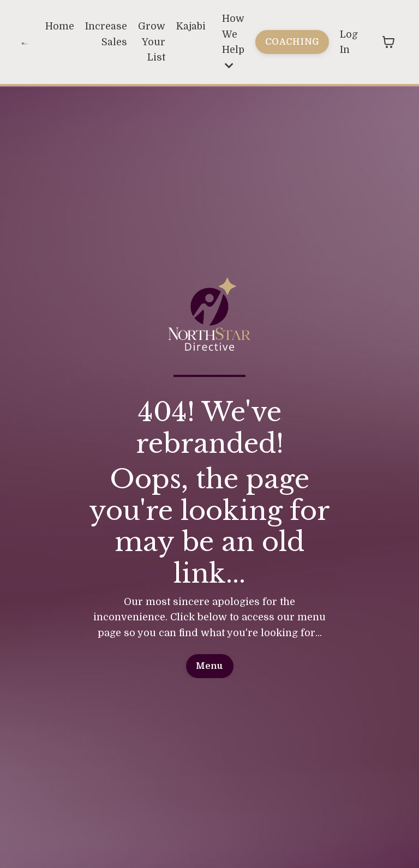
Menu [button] (210, 666)
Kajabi (190, 26)
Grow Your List (151, 42)
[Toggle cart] (388, 43)
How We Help (233, 42)
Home (59, 26)
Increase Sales (105, 34)
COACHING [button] (292, 42)
